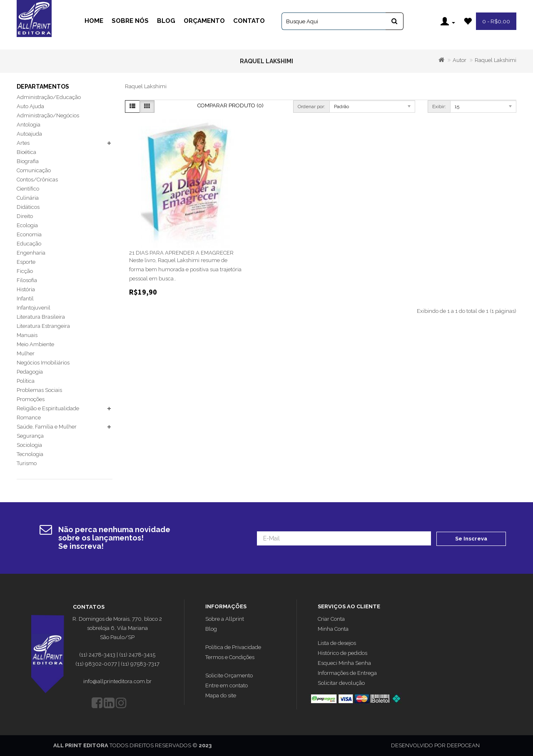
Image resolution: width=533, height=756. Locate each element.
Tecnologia (30, 454)
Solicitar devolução (341, 683)
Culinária (28, 198)
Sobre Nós (130, 21)
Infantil (25, 299)
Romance (29, 418)
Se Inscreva (471, 538)
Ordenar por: (311, 107)
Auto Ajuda (30, 106)
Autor (460, 60)
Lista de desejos (337, 643)
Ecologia (27, 225)
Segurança (30, 436)
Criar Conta (331, 619)
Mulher (26, 353)
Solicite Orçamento (229, 675)
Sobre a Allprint (225, 619)
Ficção (25, 271)
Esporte (26, 262)
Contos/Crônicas (37, 180)
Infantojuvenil (34, 308)
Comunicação (34, 170)
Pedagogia (30, 372)
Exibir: (439, 107)
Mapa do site (221, 695)
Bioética (26, 152)
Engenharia (31, 253)
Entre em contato (227, 685)
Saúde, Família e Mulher (47, 427)
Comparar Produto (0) (230, 105)
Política (26, 381)
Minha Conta (333, 629)
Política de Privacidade (233, 647)
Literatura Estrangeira (43, 326)
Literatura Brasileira (41, 317)
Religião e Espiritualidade (48, 408)
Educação (29, 244)
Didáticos (28, 207)
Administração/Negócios (48, 115)
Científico (28, 189)
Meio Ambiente (35, 344)
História (26, 289)
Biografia (28, 161)
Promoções (31, 399)
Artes (23, 143)
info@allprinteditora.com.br (117, 681)
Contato (249, 21)
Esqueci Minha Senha (344, 663)
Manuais (27, 335)
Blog (166, 21)
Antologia (29, 125)
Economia (29, 234)
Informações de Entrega (347, 673)
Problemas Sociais (39, 390)
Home (94, 21)
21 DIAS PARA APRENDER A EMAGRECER (181, 253)
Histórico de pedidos (342, 653)
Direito (25, 216)
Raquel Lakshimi (496, 60)
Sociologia (29, 445)
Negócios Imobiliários (43, 363)
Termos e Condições (230, 657)
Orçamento (204, 21)
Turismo (27, 463)
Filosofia (27, 280)
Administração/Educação (49, 97)
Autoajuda (29, 134)
